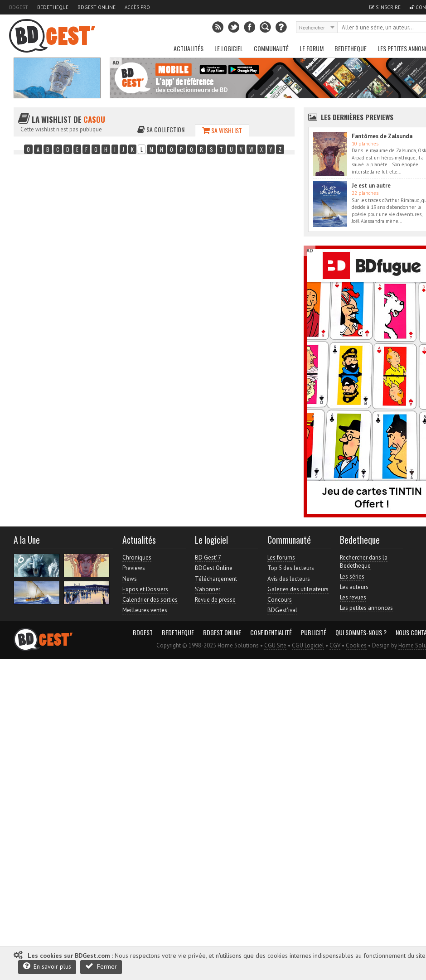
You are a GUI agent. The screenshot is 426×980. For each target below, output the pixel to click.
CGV (335, 645)
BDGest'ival (282, 610)
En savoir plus (47, 966)
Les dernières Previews (357, 117)
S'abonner (208, 589)
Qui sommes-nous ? (361, 632)
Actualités (189, 48)
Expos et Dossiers (145, 589)
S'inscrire (385, 7)
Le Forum (312, 48)
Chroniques (137, 558)
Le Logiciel (229, 48)
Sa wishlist (222, 130)
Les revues (353, 597)
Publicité (314, 632)
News (130, 579)
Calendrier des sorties (150, 600)
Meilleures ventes (145, 610)
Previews (134, 568)
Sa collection (161, 129)
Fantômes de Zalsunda (382, 136)
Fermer (101, 966)
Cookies (356, 645)
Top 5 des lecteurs (291, 568)
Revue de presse (215, 600)
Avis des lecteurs (289, 579)
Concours (280, 600)
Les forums (281, 558)
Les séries (352, 577)
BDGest (19, 7)
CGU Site (275, 645)
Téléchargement (216, 579)
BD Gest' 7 (208, 558)
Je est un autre (371, 186)
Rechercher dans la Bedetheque (364, 562)
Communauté (271, 48)
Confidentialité (271, 632)
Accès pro (137, 7)
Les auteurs (354, 587)
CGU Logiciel (308, 645)
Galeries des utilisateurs (298, 589)
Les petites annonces (366, 608)
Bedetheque (53, 7)
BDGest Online (97, 7)
